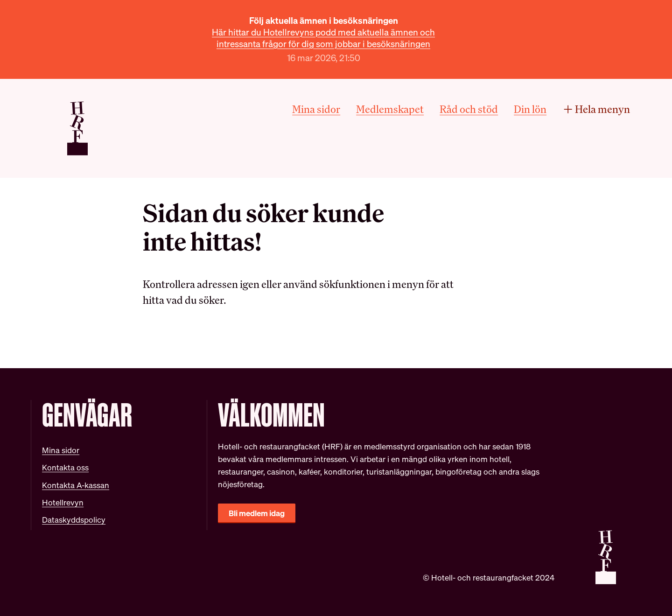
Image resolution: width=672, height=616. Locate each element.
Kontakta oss (65, 467)
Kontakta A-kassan (76, 485)
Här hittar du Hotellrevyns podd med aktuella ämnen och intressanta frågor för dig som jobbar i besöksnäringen (323, 38)
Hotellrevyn (63, 502)
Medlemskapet (390, 109)
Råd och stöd (469, 109)
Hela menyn (596, 109)
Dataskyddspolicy (74, 520)
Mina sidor (316, 109)
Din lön (530, 109)
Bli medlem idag (257, 513)
